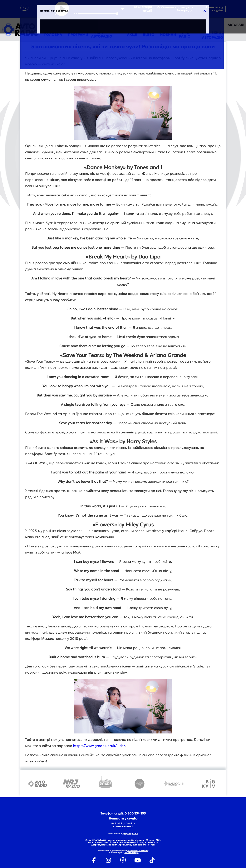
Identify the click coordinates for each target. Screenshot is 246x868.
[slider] (98, 14)
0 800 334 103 (135, 813)
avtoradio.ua (99, 840)
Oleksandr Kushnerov (138, 851)
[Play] (62, 9)
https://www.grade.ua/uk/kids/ (99, 746)
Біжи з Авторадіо (213, 35)
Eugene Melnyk (132, 853)
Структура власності (123, 826)
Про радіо (185, 35)
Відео (149, 35)
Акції (132, 35)
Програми (78, 35)
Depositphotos (131, 833)
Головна (53, 35)
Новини (168, 35)
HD (24, 8)
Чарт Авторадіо (102, 35)
